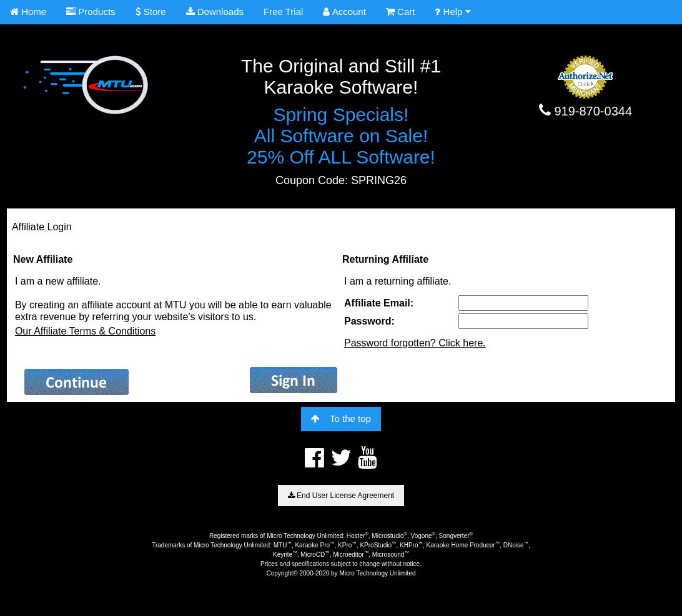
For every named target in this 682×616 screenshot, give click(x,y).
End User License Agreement (341, 496)
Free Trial (283, 12)
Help (452, 12)
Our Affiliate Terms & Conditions (85, 331)
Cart (401, 12)
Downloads (215, 12)
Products (91, 12)
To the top (341, 418)
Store (151, 12)
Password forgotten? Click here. (415, 343)
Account (344, 12)
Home (28, 12)
